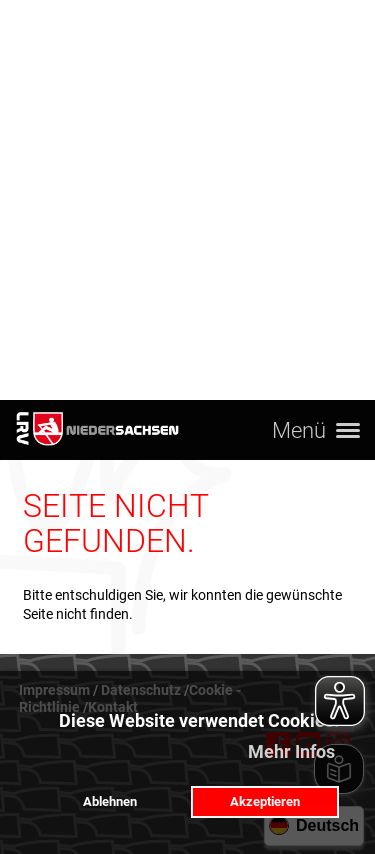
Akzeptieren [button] (265, 801)
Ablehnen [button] (110, 801)
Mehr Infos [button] (291, 751)
